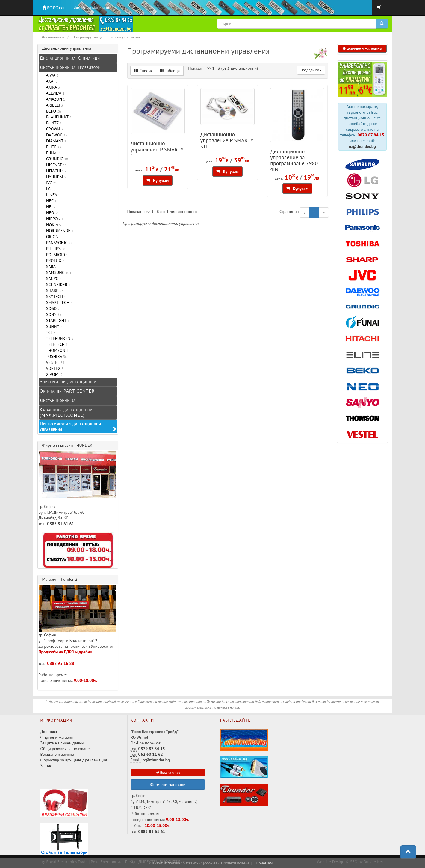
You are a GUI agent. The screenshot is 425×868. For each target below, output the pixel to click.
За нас (46, 766)
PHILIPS (55, 249)
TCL (50, 332)
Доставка (49, 732)
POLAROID (56, 255)
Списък (143, 71)
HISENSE (55, 165)
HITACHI (55, 171)
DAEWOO (56, 135)
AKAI (51, 81)
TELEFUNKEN (59, 338)
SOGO (52, 308)
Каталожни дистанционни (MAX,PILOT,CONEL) (66, 412)
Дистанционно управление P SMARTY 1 (157, 149)
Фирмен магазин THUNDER (67, 445)
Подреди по (311, 70)
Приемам (264, 863)
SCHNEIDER (57, 285)
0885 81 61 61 (61, 524)
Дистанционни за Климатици (70, 58)
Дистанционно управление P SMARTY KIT (227, 140)
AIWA (51, 75)
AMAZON (55, 99)
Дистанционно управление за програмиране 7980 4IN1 (294, 160)
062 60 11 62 (151, 754)
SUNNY (53, 326)
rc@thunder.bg (362, 146)
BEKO (53, 111)
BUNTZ (53, 123)
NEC (50, 201)
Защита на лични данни (62, 743)
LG (50, 189)
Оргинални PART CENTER (67, 391)
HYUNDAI (55, 177)
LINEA (52, 195)
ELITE (53, 147)
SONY (53, 314)
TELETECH (56, 344)
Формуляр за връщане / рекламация (74, 760)
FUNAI (52, 153)
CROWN (53, 129)
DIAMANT (55, 141)
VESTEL (54, 362)
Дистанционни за (58, 400)
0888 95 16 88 (61, 663)
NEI (50, 207)
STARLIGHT (57, 320)
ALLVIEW (54, 93)
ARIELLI (54, 105)
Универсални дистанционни (68, 381)
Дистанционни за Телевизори (70, 67)
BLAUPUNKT (58, 117)
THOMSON (57, 350)
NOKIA (53, 225)
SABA (51, 267)
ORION (53, 237)
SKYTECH (55, 297)
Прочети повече (235, 863)
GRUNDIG (56, 159)
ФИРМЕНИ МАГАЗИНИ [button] (362, 49)
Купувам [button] (158, 180)
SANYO (54, 279)
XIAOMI (53, 374)
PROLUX (54, 261)
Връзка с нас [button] (168, 772)
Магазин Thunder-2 (60, 579)
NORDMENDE (59, 231)
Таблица (170, 71)
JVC (50, 183)
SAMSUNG (58, 273)
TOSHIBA (55, 356)
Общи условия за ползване (65, 749)
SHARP (54, 291)
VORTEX (54, 368)
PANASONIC (58, 243)
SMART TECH (58, 302)
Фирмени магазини (91, 8)
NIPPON (54, 219)
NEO (52, 213)
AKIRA (52, 87)
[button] (408, 852)
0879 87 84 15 (371, 135)
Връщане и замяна (57, 754)
